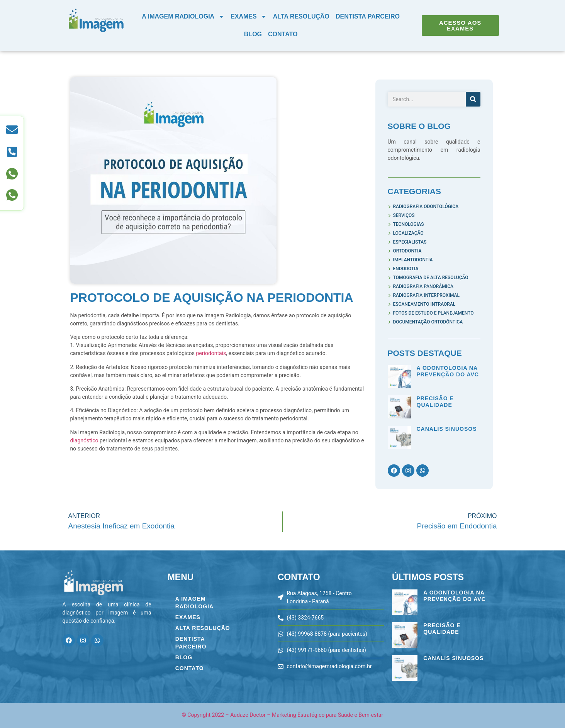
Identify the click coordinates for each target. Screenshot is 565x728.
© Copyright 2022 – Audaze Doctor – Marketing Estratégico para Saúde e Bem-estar (282, 715)
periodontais (211, 353)
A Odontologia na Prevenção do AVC (448, 371)
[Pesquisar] (473, 99)
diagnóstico (85, 440)
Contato (283, 34)
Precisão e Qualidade (435, 402)
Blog (253, 34)
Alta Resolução (301, 16)
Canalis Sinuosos (447, 429)
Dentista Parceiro (368, 16)
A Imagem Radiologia (183, 17)
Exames (249, 17)
